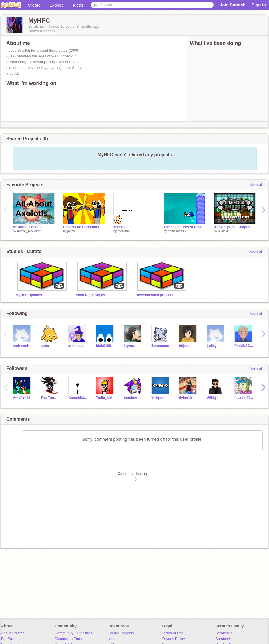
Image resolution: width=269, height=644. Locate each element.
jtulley (212, 346)
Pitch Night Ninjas (90, 295)
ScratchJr (223, 639)
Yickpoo (158, 398)
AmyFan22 (22, 398)
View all (256, 185)
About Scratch (13, 633)
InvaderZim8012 (244, 398)
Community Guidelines (73, 633)
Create (34, 5)
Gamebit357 (78, 398)
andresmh (21, 346)
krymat (129, 346)
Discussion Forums (70, 639)
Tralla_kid (104, 398)
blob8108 (103, 346)
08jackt (223, 231)
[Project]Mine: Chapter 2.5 (235, 227)
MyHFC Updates (29, 295)
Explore (57, 5)
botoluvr (131, 398)
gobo (45, 346)
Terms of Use (173, 633)
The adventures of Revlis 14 (184, 227)
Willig (211, 398)
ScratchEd (224, 633)
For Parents (11, 639)
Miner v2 (120, 227)
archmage (76, 346)
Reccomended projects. (155, 295)
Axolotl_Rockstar (29, 231)
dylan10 (185, 398)
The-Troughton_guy (50, 398)
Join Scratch (233, 5)
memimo (124, 231)
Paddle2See (244, 346)
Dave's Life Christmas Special (84, 227)
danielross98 (177, 231)
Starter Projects (121, 633)
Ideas (78, 5)
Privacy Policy (173, 639)
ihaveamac (160, 346)
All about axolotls (27, 227)
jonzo (71, 231)
